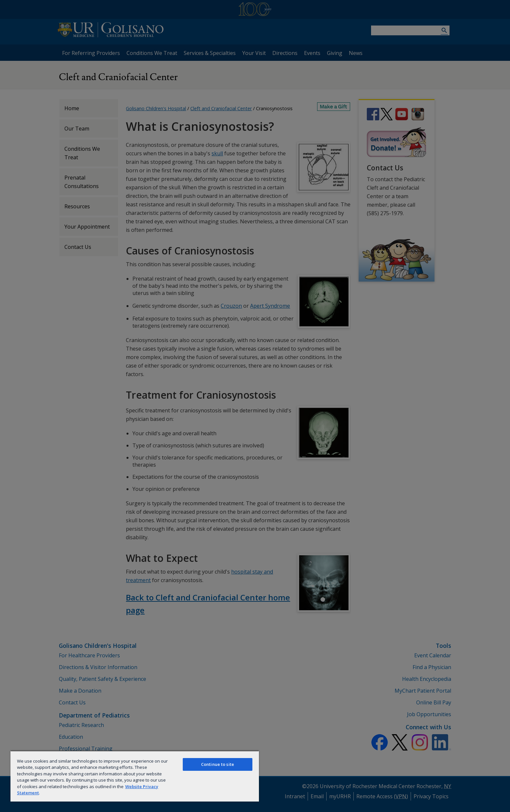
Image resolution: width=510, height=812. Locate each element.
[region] (135, 776)
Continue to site (218, 764)
